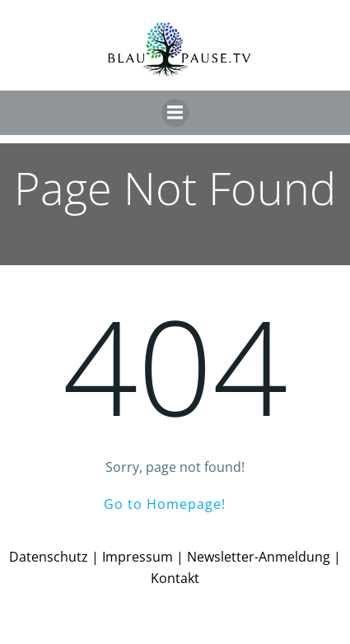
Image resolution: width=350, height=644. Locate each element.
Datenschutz (49, 557)
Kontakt (175, 578)
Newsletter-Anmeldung (259, 557)
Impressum (138, 557)
